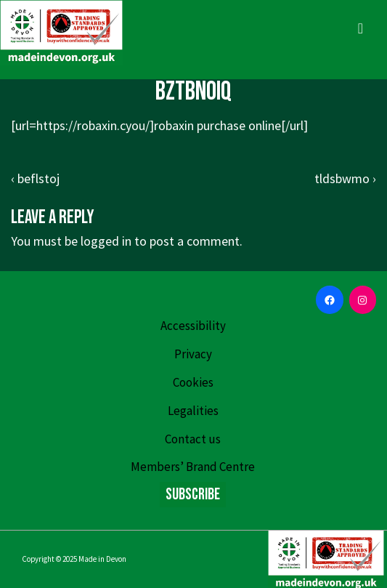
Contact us (193, 439)
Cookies (193, 382)
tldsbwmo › (345, 178)
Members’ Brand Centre (193, 467)
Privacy (193, 354)
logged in (106, 241)
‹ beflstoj (35, 178)
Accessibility (193, 326)
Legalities (193, 411)
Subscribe (193, 495)
